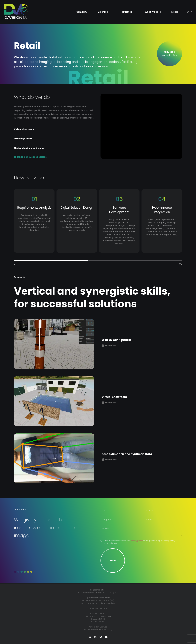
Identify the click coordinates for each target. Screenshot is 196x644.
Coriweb (103, 627)
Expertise (103, 12)
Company (82, 12)
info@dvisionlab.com (98, 608)
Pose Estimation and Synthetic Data (127, 454)
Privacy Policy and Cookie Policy (98, 630)
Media (175, 12)
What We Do (152, 12)
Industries (126, 12)
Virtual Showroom (114, 397)
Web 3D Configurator (116, 340)
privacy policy (137, 541)
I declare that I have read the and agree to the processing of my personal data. (139, 542)
